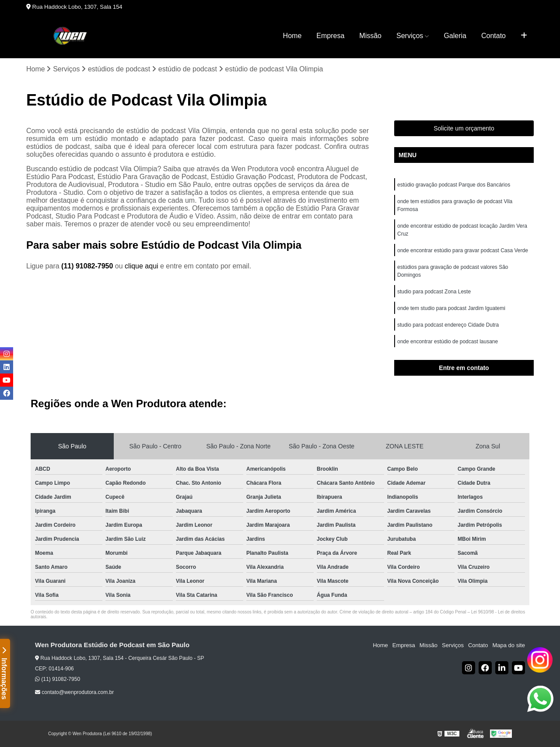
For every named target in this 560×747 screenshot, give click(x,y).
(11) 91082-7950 (88, 266)
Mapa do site (508, 645)
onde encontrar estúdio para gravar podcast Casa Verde (463, 250)
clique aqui (142, 266)
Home (292, 36)
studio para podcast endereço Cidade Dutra (448, 325)
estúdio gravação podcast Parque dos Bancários (454, 185)
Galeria (455, 36)
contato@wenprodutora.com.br (74, 692)
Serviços (410, 36)
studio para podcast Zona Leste (434, 292)
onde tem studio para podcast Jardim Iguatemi (451, 308)
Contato (493, 36)
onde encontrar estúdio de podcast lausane (448, 342)
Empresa (330, 36)
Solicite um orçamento (464, 128)
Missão (370, 36)
